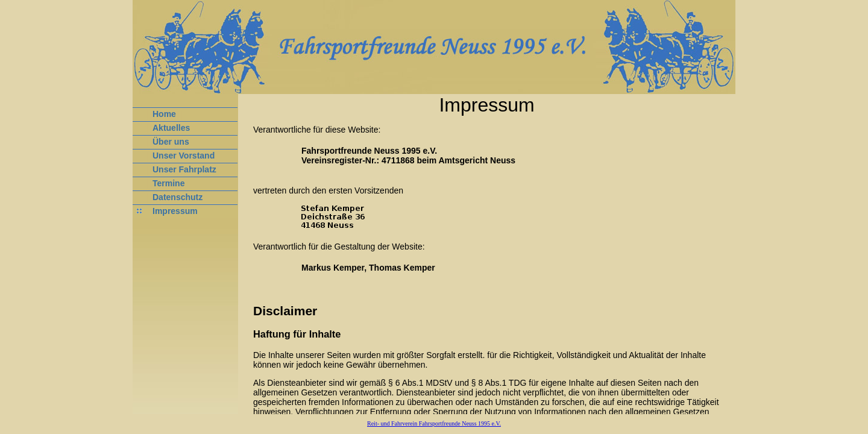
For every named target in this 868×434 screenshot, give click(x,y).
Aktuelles (171, 128)
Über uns (171, 142)
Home (164, 114)
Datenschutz (178, 197)
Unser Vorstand (184, 156)
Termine (168, 183)
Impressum (175, 211)
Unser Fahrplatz (184, 169)
